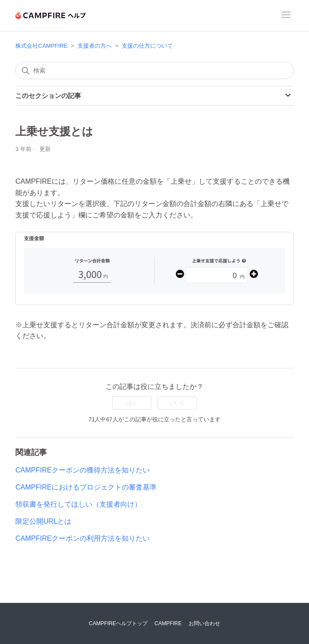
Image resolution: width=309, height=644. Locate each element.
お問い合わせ (204, 623)
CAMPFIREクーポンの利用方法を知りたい (83, 538)
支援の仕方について (147, 46)
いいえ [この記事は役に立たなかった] (177, 403)
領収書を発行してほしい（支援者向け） (78, 504)
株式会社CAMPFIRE (41, 46)
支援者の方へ (95, 46)
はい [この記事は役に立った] (132, 403)
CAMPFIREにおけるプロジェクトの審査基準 (86, 487)
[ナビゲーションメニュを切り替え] (286, 16)
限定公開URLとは (43, 521)
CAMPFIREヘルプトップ (118, 623)
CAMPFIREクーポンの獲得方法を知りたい (83, 470)
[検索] (154, 70)
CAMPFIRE (168, 623)
